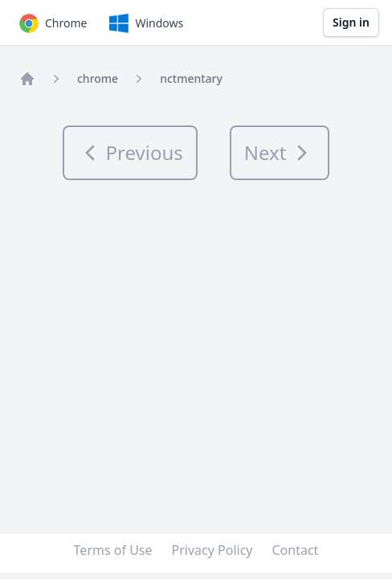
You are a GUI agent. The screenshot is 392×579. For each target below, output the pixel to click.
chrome (98, 78)
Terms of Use (113, 550)
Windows (145, 23)
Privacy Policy (212, 550)
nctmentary (191, 78)
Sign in (351, 22)
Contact (296, 550)
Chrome (51, 23)
